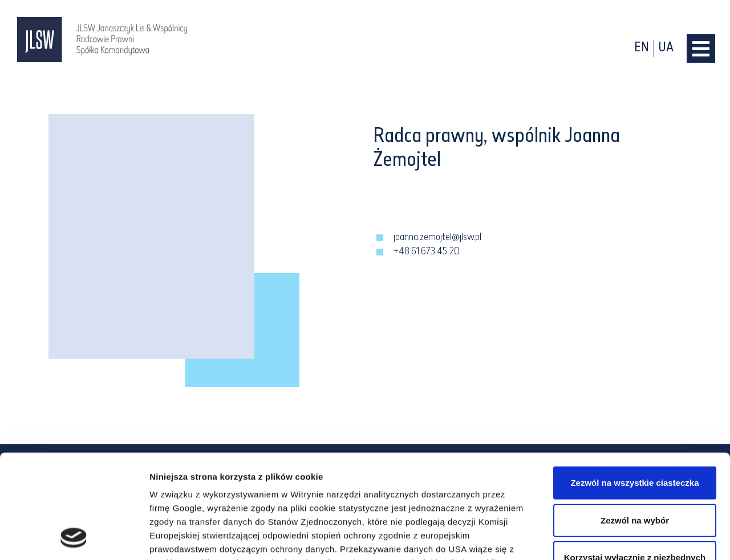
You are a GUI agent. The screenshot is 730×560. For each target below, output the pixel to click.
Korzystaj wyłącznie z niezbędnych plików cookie (635, 467)
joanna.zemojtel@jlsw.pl (437, 238)
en (642, 48)
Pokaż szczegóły (609, 537)
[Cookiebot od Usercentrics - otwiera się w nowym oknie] (74, 538)
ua (666, 48)
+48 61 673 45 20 (427, 252)
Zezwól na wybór (635, 423)
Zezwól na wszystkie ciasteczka (634, 386)
